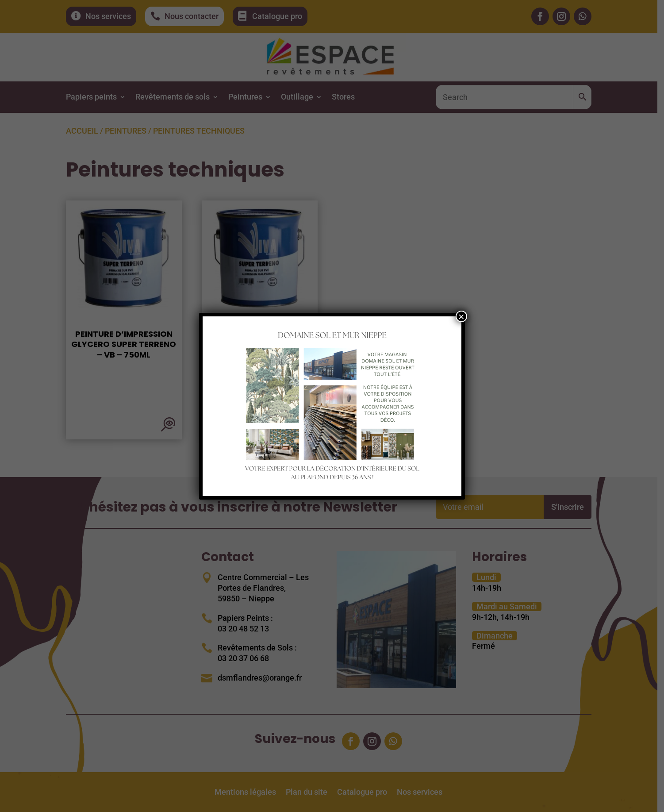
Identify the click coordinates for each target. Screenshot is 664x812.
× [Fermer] (461, 316)
